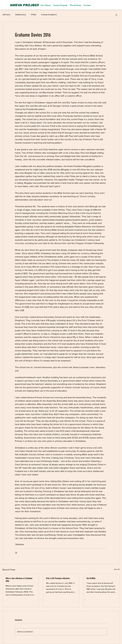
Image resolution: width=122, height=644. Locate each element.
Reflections (21, 15)
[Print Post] (16, 553)
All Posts (6, 15)
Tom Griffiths (91, 578)
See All (117, 569)
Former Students (49, 15)
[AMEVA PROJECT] (25, 5)
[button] (116, 15)
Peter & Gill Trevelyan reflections (58, 578)
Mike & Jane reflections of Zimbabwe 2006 (19, 580)
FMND (34, 15)
